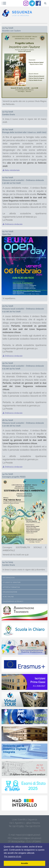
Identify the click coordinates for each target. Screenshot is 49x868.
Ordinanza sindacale (13, 224)
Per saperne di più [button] (13, 857)
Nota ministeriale (11, 170)
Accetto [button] (24, 863)
